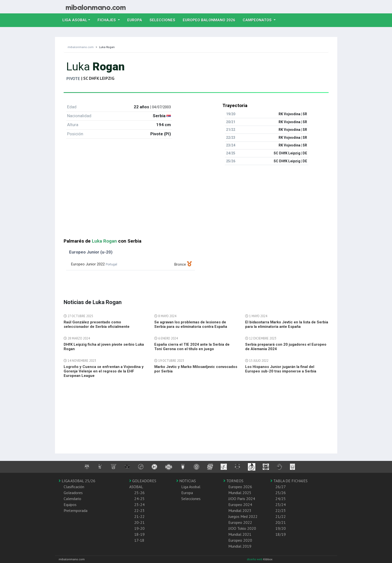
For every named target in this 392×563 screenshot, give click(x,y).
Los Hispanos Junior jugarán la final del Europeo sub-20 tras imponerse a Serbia (281, 369)
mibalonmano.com (81, 47)
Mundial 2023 (240, 510)
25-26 (139, 493)
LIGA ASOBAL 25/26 (77, 481)
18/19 (281, 534)
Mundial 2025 (240, 493)
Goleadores (73, 493)
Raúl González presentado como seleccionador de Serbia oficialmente (97, 324)
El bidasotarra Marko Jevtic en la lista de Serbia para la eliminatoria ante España (287, 324)
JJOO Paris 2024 (242, 499)
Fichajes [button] (107, 20)
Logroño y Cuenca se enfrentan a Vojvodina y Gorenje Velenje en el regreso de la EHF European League (104, 371)
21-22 (139, 516)
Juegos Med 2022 (243, 516)
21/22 (281, 516)
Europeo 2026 (240, 487)
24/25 (281, 499)
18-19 (139, 534)
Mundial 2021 (240, 534)
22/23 (281, 510)
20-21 (139, 522)
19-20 (139, 528)
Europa (137, 20)
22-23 (139, 510)
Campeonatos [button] (258, 20)
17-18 (139, 540)
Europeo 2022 (240, 522)
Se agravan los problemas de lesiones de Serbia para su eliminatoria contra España (191, 324)
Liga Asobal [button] (75, 20)
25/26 (281, 493)
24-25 (139, 499)
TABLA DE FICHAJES (289, 481)
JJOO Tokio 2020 (242, 528)
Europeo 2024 (240, 505)
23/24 (281, 505)
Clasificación (74, 487)
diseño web (255, 559)
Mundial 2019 (240, 546)
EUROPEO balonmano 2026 (211, 20)
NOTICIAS (186, 481)
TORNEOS (233, 481)
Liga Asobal (191, 487)
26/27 (281, 487)
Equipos (70, 505)
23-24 (139, 505)
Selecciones (164, 20)
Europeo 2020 (240, 540)
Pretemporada (76, 510)
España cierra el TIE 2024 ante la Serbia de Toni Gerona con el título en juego (192, 347)
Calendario (72, 499)
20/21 (281, 522)
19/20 (281, 528)
